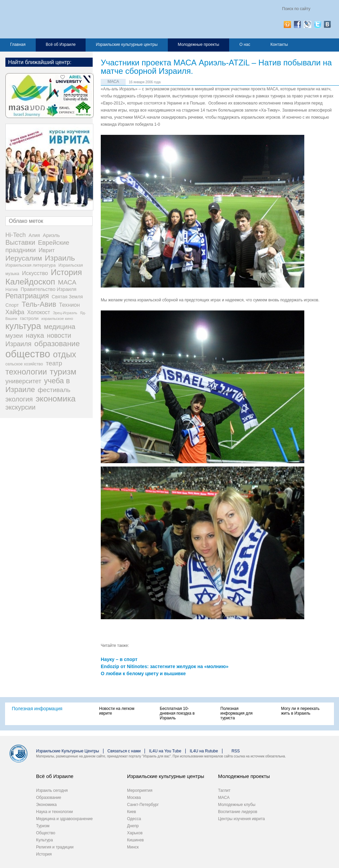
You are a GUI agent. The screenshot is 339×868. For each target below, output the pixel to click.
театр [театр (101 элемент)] (54, 363)
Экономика (46, 805)
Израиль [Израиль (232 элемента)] (60, 258)
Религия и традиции (55, 847)
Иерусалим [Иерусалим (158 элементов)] (24, 258)
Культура (44, 840)
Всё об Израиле (61, 44)
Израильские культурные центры (127, 44)
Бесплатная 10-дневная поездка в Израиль (177, 713)
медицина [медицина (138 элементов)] (59, 327)
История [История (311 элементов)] (66, 272)
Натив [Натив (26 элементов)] (12, 289)
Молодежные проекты (199, 44)
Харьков (135, 833)
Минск (133, 847)
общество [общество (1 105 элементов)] (28, 354)
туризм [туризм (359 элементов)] (63, 372)
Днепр (133, 826)
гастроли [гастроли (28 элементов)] (29, 318)
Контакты (279, 44)
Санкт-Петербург (143, 805)
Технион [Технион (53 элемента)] (69, 305)
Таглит (224, 790)
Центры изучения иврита (241, 819)
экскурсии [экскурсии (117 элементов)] (20, 407)
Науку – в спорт (119, 659)
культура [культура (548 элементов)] (23, 326)
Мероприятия (140, 790)
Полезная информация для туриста (236, 713)
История (44, 854)
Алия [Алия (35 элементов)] (34, 235)
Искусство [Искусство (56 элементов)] (35, 273)
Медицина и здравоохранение (64, 819)
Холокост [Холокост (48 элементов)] (39, 312)
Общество (46, 833)
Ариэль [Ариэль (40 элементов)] (51, 235)
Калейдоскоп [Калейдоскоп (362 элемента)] (30, 282)
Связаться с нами (124, 751)
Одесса (134, 819)
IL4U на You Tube (165, 751)
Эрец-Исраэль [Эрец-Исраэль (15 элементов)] (65, 313)
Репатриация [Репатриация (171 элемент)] (27, 296)
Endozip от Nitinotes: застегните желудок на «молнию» (165, 666)
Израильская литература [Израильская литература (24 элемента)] (30, 265)
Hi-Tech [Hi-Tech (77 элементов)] (16, 235)
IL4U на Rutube (204, 751)
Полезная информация (37, 709)
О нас (245, 44)
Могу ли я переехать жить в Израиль (300, 711)
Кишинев (135, 840)
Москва (134, 798)
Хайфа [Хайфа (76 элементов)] (15, 312)
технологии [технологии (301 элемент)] (26, 372)
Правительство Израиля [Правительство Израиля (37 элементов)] (49, 289)
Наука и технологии (54, 812)
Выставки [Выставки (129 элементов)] (20, 242)
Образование (49, 798)
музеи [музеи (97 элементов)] (14, 336)
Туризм (43, 826)
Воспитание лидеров (238, 812)
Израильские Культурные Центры (68, 751)
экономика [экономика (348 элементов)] (56, 399)
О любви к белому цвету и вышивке (143, 674)
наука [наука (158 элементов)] (35, 335)
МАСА (113, 82)
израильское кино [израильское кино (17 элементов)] (57, 319)
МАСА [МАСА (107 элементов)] (67, 282)
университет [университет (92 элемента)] (23, 381)
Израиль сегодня (52, 790)
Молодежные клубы (237, 805)
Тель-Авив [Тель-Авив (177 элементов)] (39, 304)
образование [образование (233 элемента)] (57, 344)
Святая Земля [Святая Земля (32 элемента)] (67, 297)
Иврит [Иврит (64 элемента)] (47, 250)
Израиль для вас (72, 19)
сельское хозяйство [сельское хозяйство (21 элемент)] (24, 364)
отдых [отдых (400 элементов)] (65, 354)
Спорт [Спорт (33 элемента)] (12, 305)
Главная (18, 44)
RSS (236, 751)
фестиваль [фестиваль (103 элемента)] (54, 390)
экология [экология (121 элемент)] (19, 399)
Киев (132, 812)
